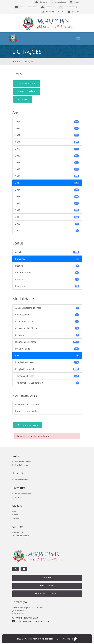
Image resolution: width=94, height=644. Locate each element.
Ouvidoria (16, 517)
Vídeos (15, 514)
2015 (23, 98)
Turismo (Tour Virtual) (21, 535)
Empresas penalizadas (27, 410)
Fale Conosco (18, 531)
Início (17, 60)
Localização (47, 585)
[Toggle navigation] (78, 38)
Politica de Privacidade (22, 461)
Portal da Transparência (22, 493)
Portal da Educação (20, 478)
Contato (47, 577)
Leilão (27, 90)
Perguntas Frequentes (47, 593)
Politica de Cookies (20, 464)
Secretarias (17, 496)
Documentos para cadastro (29, 403)
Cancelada (27, 82)
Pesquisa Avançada (28, 424)
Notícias (16, 510)
